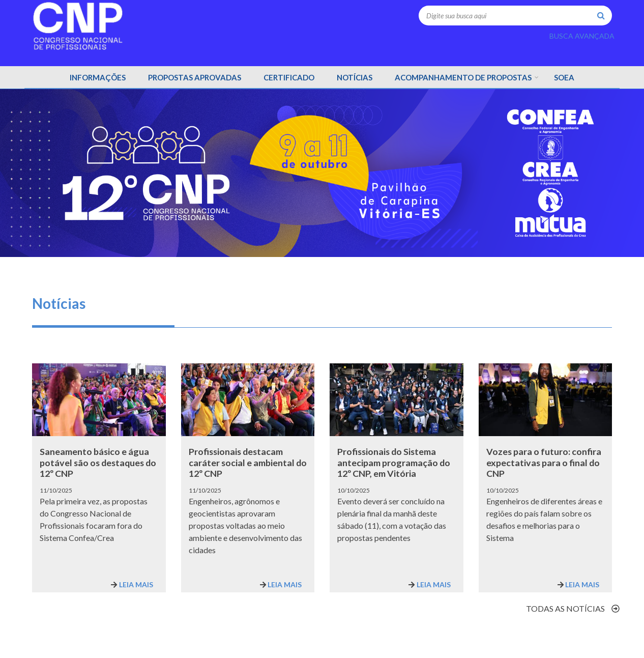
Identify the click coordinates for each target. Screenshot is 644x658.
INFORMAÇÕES (98, 77)
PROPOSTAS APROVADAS (195, 77)
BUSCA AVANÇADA (582, 36)
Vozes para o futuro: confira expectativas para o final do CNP (544, 462)
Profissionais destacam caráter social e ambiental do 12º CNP (248, 462)
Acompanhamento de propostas (463, 77)
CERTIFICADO (289, 77)
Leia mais (136, 584)
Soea (564, 77)
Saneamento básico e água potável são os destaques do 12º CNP (98, 462)
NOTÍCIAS (355, 77)
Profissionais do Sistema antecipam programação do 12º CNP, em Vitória (394, 462)
